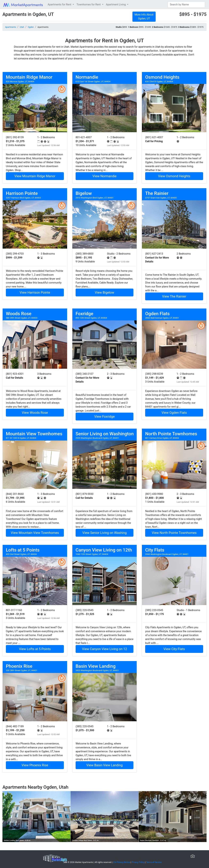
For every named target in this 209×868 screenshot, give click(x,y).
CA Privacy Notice (122, 862)
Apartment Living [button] (116, 4)
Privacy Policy (138, 862)
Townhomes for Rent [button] (89, 4)
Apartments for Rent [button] (60, 4)
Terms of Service (154, 862)
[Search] (186, 5)
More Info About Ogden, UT (144, 17)
